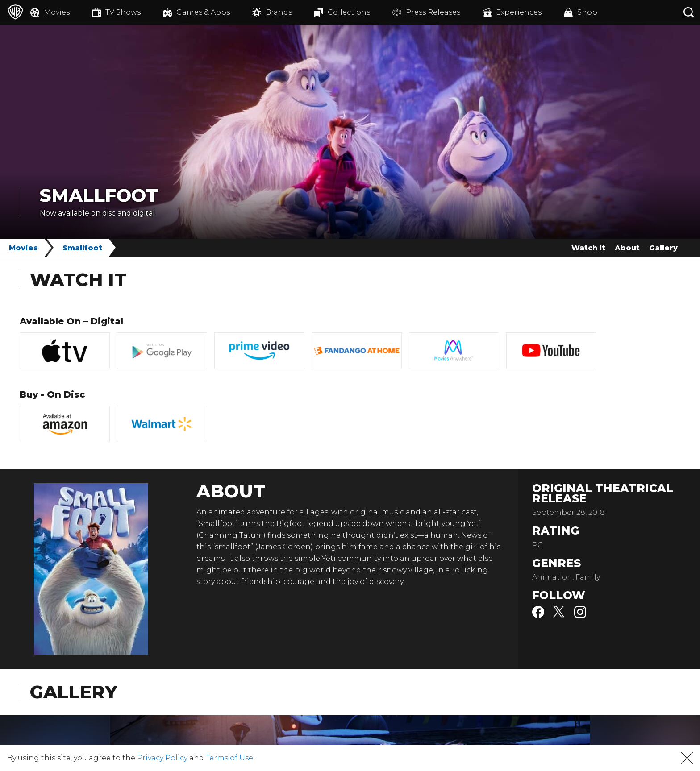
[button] (687, 758)
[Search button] (689, 12)
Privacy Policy (162, 758)
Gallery (663, 248)
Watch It (588, 248)
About (627, 248)
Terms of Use (229, 758)
